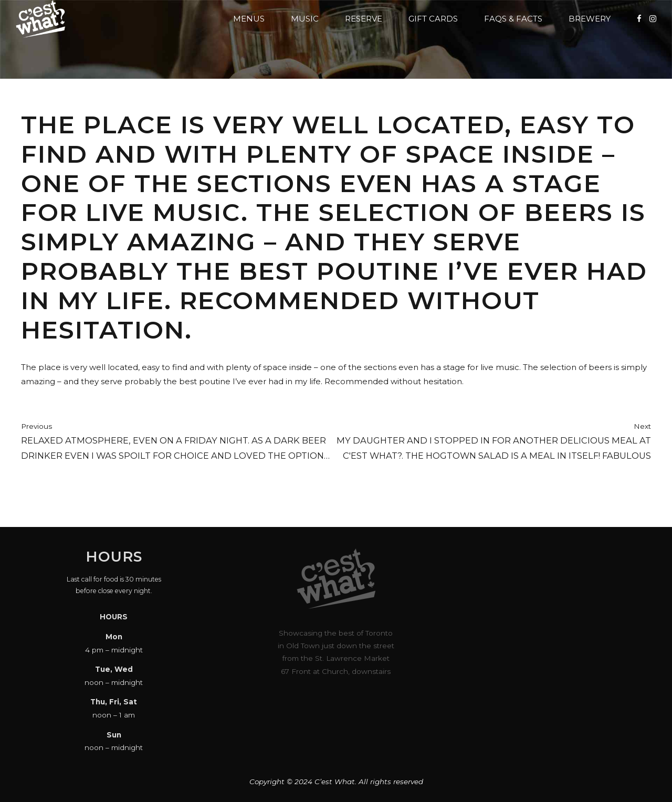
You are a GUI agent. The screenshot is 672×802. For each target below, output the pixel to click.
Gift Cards (433, 19)
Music (305, 19)
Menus (249, 19)
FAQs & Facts (513, 19)
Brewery (590, 19)
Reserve (364, 19)
